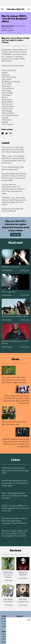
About (4, 616)
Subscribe (15, 235)
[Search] (2, 9)
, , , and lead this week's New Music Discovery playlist (14, 201)
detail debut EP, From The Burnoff (13, 210)
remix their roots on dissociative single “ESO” (15, 471)
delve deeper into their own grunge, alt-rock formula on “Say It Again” (15, 483)
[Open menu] (29, 9)
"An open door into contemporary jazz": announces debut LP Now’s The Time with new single (13, 189)
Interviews (7, 270)
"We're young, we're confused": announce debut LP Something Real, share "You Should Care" (14, 160)
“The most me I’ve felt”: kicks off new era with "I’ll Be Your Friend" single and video (13, 150)
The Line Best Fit (15, 9)
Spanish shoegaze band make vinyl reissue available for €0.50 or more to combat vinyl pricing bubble (14, 177)
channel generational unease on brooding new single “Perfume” (15, 496)
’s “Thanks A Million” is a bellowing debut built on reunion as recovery (15, 508)
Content (20, 616)
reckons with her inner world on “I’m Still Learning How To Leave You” (15, 533)
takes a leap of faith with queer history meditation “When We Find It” (14, 521)
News (5, 30)
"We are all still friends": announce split (13, 168)
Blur (4, 38)
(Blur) (11, 30)
